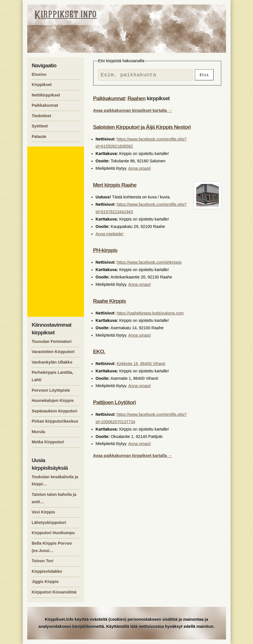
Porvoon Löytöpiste (51, 390)
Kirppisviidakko (47, 571)
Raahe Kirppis (110, 302)
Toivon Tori (43, 561)
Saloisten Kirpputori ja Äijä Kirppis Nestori (142, 128)
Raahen (136, 100)
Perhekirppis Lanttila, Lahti (53, 376)
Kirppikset (42, 85)
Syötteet (40, 126)
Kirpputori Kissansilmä (54, 592)
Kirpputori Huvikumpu (53, 533)
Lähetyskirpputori (49, 523)
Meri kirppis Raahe (115, 186)
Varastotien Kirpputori (53, 352)
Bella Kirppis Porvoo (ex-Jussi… (52, 547)
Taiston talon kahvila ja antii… (54, 498)
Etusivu (39, 74)
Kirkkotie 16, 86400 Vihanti (141, 365)
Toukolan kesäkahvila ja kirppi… (55, 481)
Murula (38, 432)
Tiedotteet (42, 116)
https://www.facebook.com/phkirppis (149, 264)
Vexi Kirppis (43, 512)
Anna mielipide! (110, 235)
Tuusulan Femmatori (52, 341)
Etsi (204, 75)
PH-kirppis (105, 252)
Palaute (39, 137)
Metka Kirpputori (48, 442)
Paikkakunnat (109, 100)
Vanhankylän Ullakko (52, 362)
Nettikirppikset (46, 95)
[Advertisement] (57, 232)
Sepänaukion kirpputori (55, 411)
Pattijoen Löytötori (114, 404)
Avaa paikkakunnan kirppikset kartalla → (133, 112)
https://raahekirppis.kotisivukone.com (150, 314)
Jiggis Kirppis (45, 582)
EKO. (99, 353)
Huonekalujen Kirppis (53, 400)
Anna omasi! (139, 170)
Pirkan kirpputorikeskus (55, 421)
